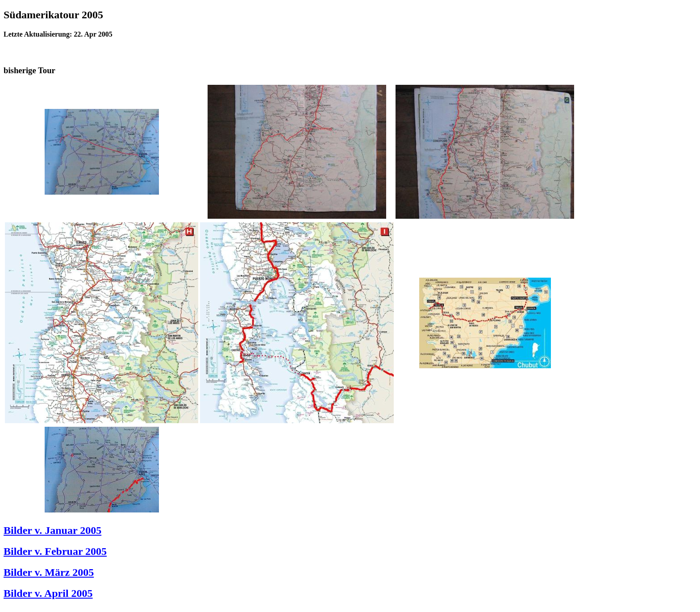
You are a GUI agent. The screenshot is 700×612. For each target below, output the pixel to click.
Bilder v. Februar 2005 (55, 551)
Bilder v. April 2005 (48, 593)
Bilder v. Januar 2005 (52, 530)
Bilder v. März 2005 (49, 572)
